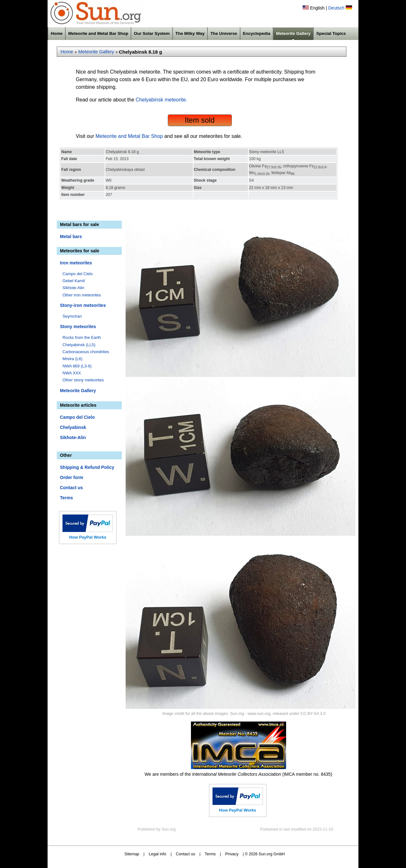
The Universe (224, 33)
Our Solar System (152, 33)
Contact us (71, 488)
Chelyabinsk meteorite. (162, 100)
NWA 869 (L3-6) (77, 366)
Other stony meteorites (83, 380)
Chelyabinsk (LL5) (79, 345)
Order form (72, 477)
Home (57, 33)
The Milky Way (190, 33)
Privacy (232, 854)
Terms (66, 498)
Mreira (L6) (72, 359)
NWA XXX (72, 373)
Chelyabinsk (73, 427)
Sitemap (132, 854)
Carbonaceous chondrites (86, 352)
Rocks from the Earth (82, 337)
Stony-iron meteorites (83, 305)
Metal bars (71, 236)
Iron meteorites (76, 263)
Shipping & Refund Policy (87, 467)
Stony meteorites (78, 327)
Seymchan (72, 316)
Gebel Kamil (74, 281)
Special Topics (331, 33)
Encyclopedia (257, 33)
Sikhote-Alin (73, 288)
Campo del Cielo (78, 274)
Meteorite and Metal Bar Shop (98, 33)
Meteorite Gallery (293, 33)
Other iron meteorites (82, 295)
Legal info (157, 854)
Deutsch (336, 8)
